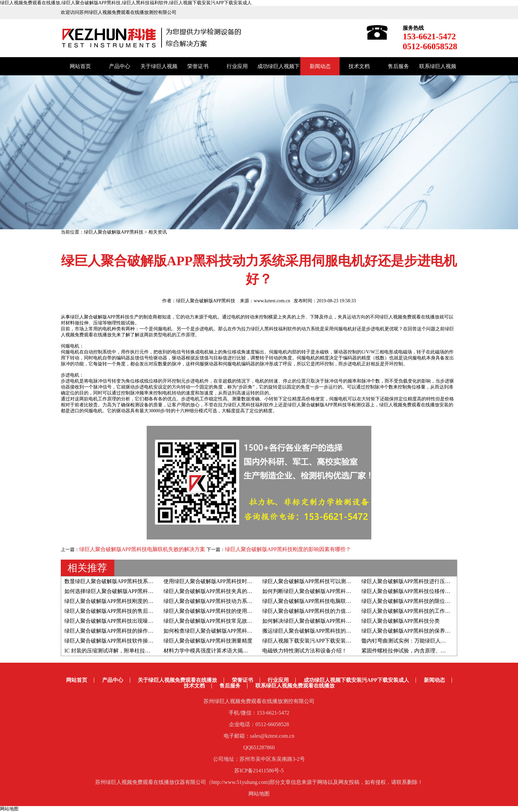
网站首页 (80, 66)
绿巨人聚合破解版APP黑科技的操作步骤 (111, 631)
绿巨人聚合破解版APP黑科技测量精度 (208, 641)
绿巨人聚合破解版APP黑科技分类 (401, 621)
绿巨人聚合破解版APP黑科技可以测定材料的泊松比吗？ (328, 581)
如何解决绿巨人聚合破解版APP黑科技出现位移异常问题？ (331, 621)
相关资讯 (158, 232)
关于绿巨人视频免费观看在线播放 (177, 680)
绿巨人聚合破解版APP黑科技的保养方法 (408, 631)
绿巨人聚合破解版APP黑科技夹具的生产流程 (216, 591)
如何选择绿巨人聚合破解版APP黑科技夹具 (114, 591)
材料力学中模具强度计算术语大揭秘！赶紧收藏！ (222, 651)
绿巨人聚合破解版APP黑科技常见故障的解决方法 (221, 621)
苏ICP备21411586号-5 (259, 771)
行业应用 (237, 66)
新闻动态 (320, 66)
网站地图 (259, 794)
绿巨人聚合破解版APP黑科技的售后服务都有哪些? (123, 611)
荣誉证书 (198, 66)
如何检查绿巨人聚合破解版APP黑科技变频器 (216, 631)
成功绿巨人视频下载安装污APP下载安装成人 (356, 680)
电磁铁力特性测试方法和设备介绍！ (305, 651)
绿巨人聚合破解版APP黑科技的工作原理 (408, 611)
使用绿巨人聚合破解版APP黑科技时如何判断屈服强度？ (229, 581)
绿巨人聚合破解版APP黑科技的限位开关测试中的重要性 (427, 601)
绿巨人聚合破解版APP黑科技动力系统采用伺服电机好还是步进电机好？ (248, 601)
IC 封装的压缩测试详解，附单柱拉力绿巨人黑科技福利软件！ (136, 651)
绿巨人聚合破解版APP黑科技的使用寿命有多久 (219, 611)
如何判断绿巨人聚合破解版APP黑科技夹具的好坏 (320, 591)
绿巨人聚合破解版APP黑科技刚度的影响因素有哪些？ (288, 549)
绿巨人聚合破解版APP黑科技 (114, 232)
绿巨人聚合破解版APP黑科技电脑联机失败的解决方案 (142, 549)
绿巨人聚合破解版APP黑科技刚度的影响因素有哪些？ (127, 601)
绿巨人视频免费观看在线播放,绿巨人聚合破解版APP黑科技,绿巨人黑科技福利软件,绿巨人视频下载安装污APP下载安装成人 (126, 3)
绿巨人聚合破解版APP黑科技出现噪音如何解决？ (122, 621)
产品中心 (120, 66)
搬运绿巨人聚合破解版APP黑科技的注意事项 (315, 631)
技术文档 (359, 66)
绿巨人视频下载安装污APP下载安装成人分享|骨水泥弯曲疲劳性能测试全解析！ (355, 641)
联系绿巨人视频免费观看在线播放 (295, 686)
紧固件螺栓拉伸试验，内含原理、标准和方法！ (417, 651)
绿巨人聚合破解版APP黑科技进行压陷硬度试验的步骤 (424, 581)
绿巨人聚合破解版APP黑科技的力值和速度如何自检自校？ (331, 611)
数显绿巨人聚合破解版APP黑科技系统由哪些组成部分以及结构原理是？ (148, 581)
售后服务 (398, 66)
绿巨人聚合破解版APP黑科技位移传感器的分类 (416, 591)
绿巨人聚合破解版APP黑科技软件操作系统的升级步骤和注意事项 (141, 641)
